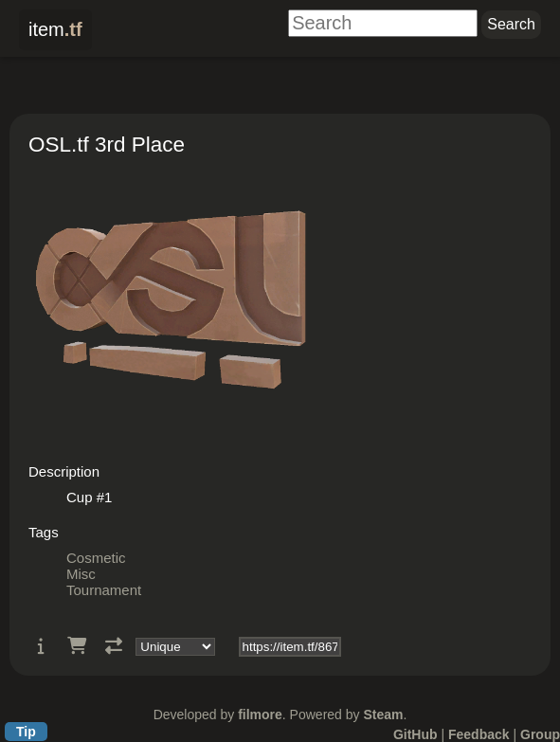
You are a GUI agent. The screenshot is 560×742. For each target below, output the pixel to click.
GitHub (415, 734)
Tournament (104, 590)
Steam (383, 715)
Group (540, 734)
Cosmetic (96, 558)
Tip (26, 732)
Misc (81, 574)
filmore (260, 715)
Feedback (479, 734)
